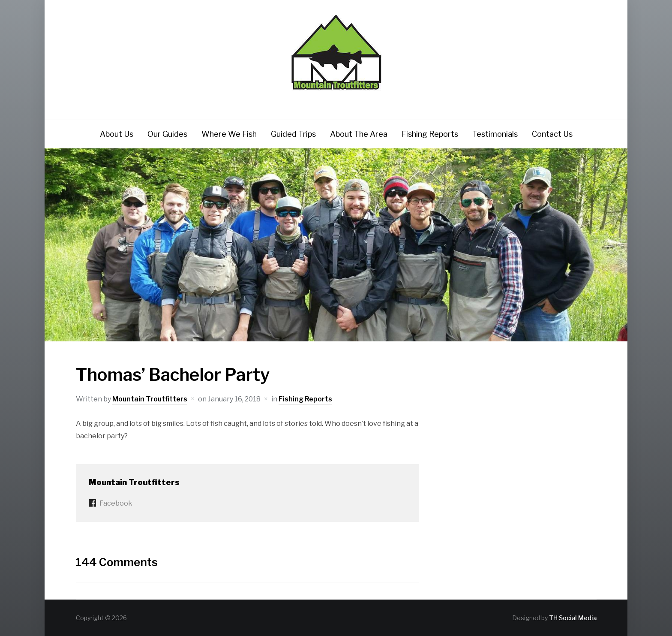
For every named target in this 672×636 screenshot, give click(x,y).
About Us (117, 134)
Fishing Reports (430, 134)
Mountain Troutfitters (150, 399)
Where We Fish (229, 134)
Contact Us (552, 134)
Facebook (116, 503)
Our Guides (167, 134)
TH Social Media (573, 618)
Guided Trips (293, 134)
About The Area (359, 134)
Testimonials (495, 134)
